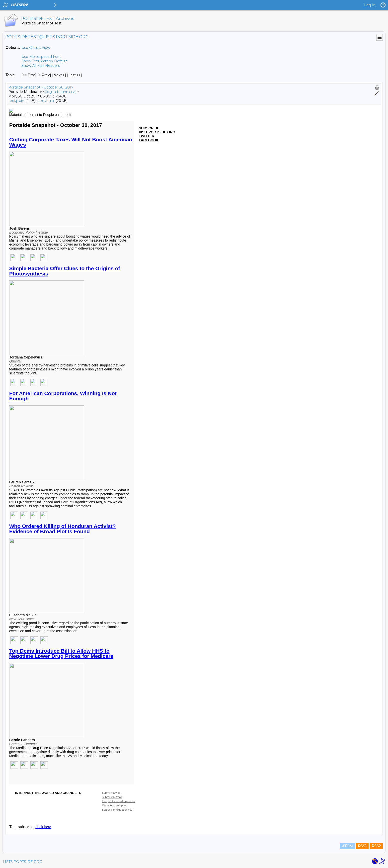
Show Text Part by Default (44, 61)
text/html (46, 101)
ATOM (347, 846)
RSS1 (362, 846)
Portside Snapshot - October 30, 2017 (41, 87)
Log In (370, 5)
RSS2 (376, 846)
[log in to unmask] (61, 92)
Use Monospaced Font (41, 57)
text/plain (16, 101)
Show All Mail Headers (41, 66)
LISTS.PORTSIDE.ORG (22, 862)
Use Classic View (36, 48)
